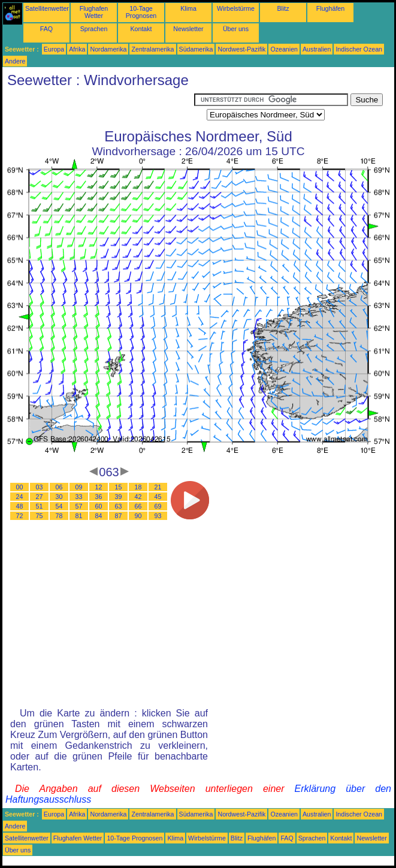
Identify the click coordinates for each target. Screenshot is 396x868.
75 (40, 516)
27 (40, 497)
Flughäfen (330, 8)
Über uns (236, 29)
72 (20, 516)
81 (79, 516)
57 (79, 506)
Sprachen (94, 29)
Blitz (283, 8)
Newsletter (188, 29)
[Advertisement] (98, 108)
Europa (54, 49)
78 (59, 516)
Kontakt (141, 29)
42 (138, 497)
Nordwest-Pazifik (241, 49)
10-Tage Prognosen (141, 12)
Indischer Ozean (359, 49)
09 (79, 487)
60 (99, 506)
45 (158, 497)
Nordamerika (108, 49)
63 (119, 506)
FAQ (46, 29)
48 (20, 506)
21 (158, 487)
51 (40, 506)
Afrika (77, 49)
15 (119, 487)
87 (119, 516)
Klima (188, 8)
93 (158, 516)
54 (59, 506)
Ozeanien (284, 49)
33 (79, 497)
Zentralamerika (152, 49)
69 (158, 506)
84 (99, 516)
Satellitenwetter (47, 8)
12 (99, 487)
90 (138, 516)
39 (119, 497)
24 (20, 497)
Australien (317, 49)
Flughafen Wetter (94, 12)
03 (40, 487)
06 (59, 487)
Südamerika (196, 49)
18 (138, 487)
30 (59, 497)
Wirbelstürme (236, 8)
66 (138, 506)
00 (20, 487)
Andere (15, 61)
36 (99, 497)
